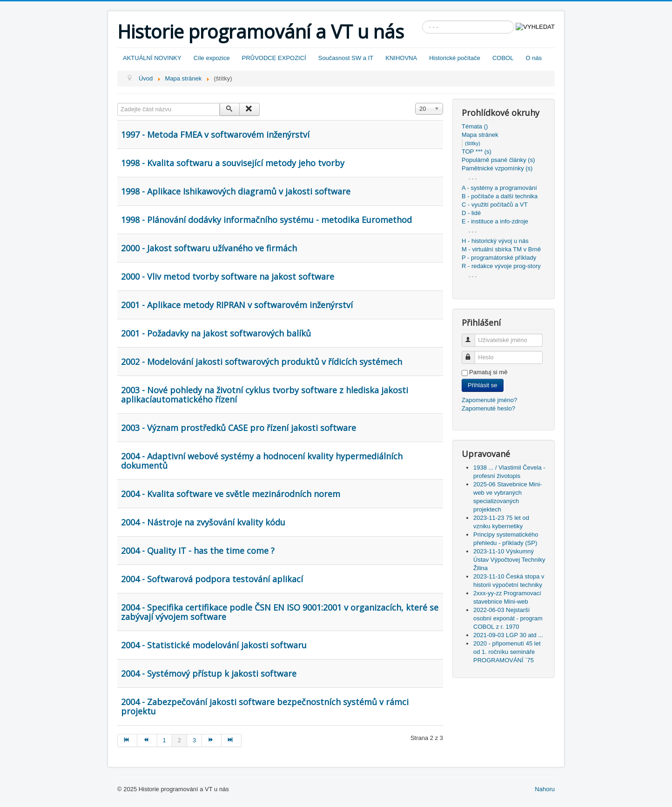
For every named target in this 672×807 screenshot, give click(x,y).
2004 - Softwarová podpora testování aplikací (212, 579)
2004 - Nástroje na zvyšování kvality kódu (203, 522)
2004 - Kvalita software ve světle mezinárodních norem (231, 494)
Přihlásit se (483, 385)
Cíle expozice (212, 58)
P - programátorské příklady (499, 258)
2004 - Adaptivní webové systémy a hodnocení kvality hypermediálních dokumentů (262, 461)
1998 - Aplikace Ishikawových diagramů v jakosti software (236, 191)
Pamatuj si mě (488, 372)
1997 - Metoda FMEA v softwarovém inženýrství (215, 134)
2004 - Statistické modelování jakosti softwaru (214, 645)
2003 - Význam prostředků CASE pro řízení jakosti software (239, 428)
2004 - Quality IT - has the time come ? (198, 551)
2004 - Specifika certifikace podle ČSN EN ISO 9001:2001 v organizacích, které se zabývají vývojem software (280, 612)
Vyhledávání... (422, 21)
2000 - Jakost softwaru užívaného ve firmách (209, 248)
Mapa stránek (480, 135)
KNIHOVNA (401, 58)
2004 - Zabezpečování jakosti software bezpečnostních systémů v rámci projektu (265, 706)
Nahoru (545, 789)
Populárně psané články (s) (498, 160)
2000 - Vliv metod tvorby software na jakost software (228, 276)
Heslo (473, 353)
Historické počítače (455, 58)
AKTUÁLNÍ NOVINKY (152, 58)
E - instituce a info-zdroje (495, 221)
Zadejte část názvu (118, 103)
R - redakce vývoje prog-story (501, 266)
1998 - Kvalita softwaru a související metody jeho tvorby (233, 163)
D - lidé (471, 213)
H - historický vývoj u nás (495, 241)
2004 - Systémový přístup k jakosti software (209, 673)
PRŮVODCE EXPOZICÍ (274, 58)
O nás (534, 58)
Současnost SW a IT (346, 58)
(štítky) (473, 143)
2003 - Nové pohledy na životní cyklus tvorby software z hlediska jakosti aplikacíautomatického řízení (265, 395)
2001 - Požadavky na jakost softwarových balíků (216, 333)
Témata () (475, 126)
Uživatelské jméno (473, 336)
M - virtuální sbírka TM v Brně (501, 249)
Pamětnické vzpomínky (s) (497, 168)
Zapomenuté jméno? (489, 400)
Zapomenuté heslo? (488, 408)
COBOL (503, 58)
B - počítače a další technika (500, 196)
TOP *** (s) (477, 151)
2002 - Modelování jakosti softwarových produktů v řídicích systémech (262, 362)
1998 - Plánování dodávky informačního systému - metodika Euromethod (266, 220)
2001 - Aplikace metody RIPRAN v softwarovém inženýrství (237, 305)
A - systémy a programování (499, 188)
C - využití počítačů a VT (495, 205)
